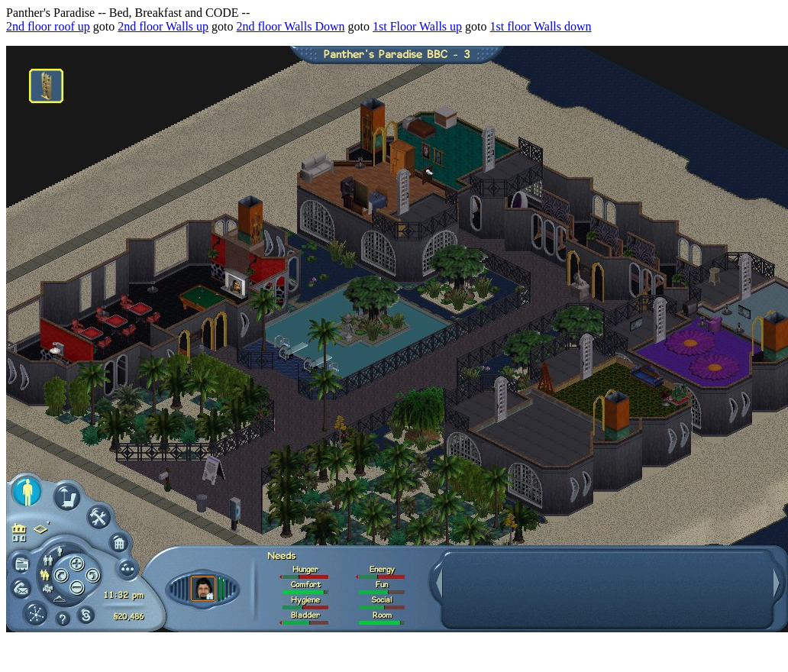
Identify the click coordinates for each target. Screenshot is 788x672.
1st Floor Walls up (417, 26)
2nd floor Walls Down (291, 26)
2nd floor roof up (48, 26)
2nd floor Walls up (163, 26)
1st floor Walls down (541, 26)
